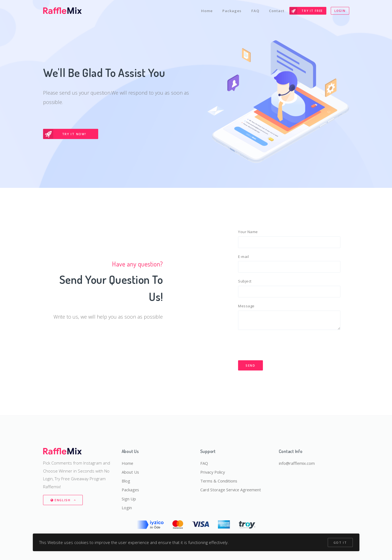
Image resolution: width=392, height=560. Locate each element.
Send (250, 366)
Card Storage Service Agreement (232, 490)
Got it (340, 542)
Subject (245, 281)
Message (246, 306)
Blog (126, 481)
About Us (130, 472)
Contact (277, 10)
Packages (232, 10)
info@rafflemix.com (297, 463)
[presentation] (280, 346)
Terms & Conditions (219, 481)
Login (340, 10)
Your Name (248, 232)
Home (206, 10)
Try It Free (306, 10)
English (61, 500)
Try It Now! (65, 134)
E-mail (243, 257)
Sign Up (129, 498)
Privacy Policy (213, 472)
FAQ (255, 10)
